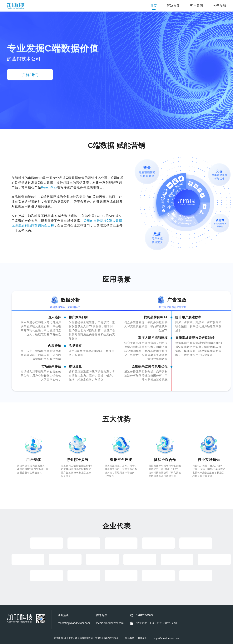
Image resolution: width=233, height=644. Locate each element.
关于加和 (220, 6)
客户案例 (196, 6)
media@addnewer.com (110, 623)
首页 (154, 6)
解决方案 (173, 6)
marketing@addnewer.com (74, 623)
